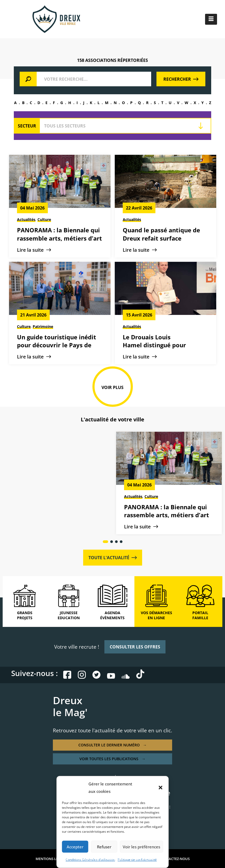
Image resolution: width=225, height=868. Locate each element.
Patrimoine (43, 326)
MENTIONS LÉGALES (52, 859)
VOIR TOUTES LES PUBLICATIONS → (112, 759)
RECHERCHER (181, 79)
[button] (160, 788)
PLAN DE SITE (143, 859)
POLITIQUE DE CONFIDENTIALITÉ (100, 859)
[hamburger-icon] (211, 19)
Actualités (26, 219)
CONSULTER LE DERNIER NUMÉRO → (112, 745)
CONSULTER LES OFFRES (135, 647)
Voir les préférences (141, 847)
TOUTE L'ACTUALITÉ (113, 558)
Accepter (75, 847)
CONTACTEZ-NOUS (175, 859)
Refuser (104, 847)
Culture (44, 219)
